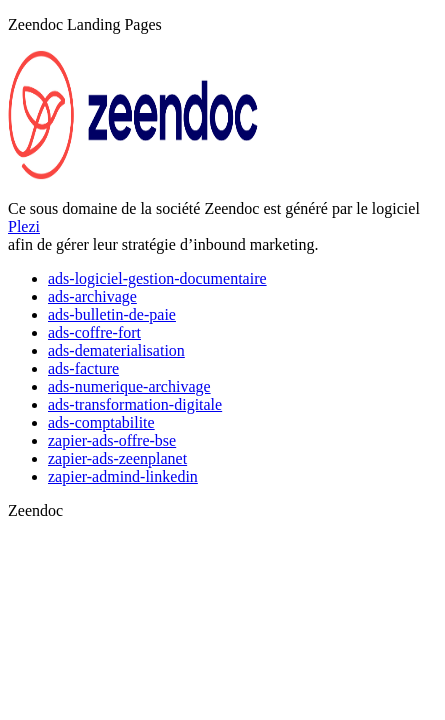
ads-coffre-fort (94, 332)
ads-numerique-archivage (129, 386)
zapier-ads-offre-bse (112, 440)
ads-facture (83, 368)
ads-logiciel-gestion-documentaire (157, 278)
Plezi (24, 226)
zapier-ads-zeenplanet (117, 458)
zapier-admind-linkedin (123, 476)
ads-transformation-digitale (135, 404)
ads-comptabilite (101, 422)
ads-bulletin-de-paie (112, 314)
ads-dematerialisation (116, 350)
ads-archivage (92, 296)
